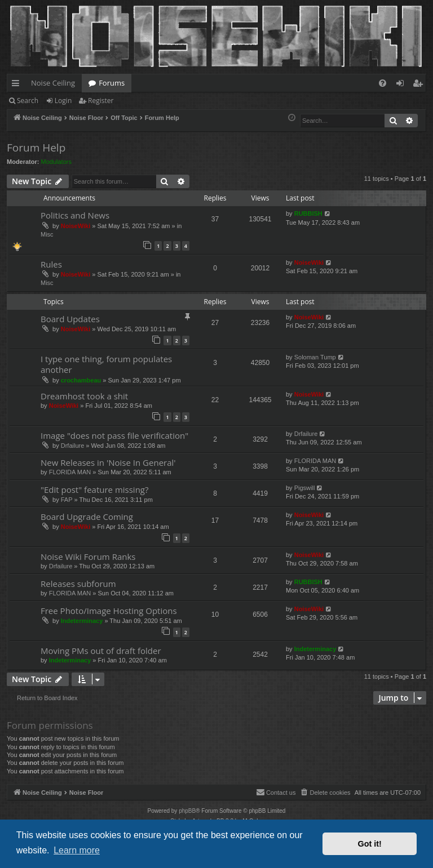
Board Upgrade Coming (87, 517)
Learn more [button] (77, 850)
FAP (67, 500)
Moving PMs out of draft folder (101, 651)
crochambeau (81, 380)
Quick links (18, 85)
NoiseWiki (76, 226)
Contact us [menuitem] (276, 792)
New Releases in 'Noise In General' (108, 462)
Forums (112, 83)
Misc (47, 234)
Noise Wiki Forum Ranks (88, 557)
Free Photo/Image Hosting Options (109, 611)
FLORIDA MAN (70, 472)
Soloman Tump (315, 357)
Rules (51, 264)
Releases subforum (78, 584)
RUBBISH (308, 213)
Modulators (56, 162)
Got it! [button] (370, 844)
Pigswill (305, 488)
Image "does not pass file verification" (114, 435)
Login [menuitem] (402, 85)
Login (63, 101)
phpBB (187, 811)
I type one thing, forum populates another (106, 364)
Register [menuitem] (420, 85)
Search (28, 101)
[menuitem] (383, 83)
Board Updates (70, 319)
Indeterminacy (82, 621)
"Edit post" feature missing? (94, 489)
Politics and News (75, 215)
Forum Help (36, 148)
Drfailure (73, 446)
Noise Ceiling (53, 83)
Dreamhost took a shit (84, 396)
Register (101, 101)
